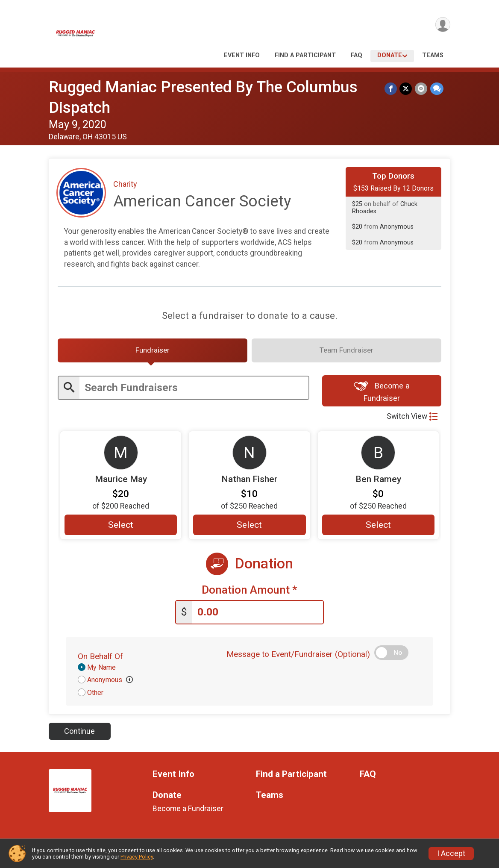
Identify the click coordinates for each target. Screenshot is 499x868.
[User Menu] (442, 25)
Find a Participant (305, 55)
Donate (390, 55)
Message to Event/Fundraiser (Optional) (298, 657)
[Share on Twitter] (407, 89)
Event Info (242, 55)
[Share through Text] (437, 89)
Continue (79, 734)
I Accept (451, 853)
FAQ (357, 55)
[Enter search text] (194, 390)
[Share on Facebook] (392, 89)
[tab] (153, 352)
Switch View (412, 419)
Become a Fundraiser (382, 393)
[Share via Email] (421, 89)
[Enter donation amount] (258, 615)
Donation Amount (249, 593)
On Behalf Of (100, 659)
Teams (433, 55)
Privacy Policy (137, 857)
